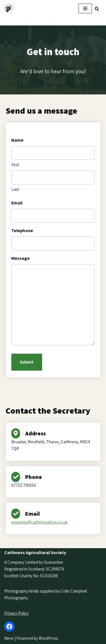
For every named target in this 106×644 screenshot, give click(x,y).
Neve (9, 638)
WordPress (48, 638)
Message (20, 258)
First (15, 165)
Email (17, 203)
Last (15, 189)
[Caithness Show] (10, 8)
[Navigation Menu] (85, 8)
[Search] (97, 9)
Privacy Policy (17, 613)
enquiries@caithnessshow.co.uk (39, 522)
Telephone (22, 231)
